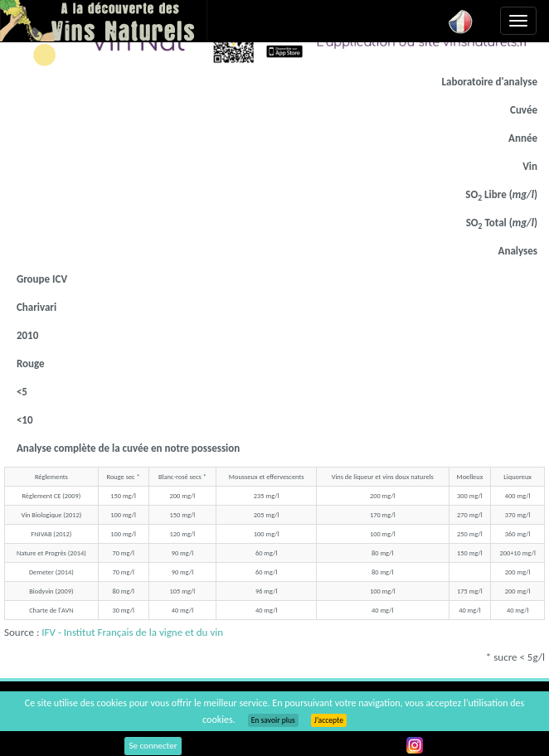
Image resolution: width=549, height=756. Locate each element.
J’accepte (329, 720)
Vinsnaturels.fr (104, 21)
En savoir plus (273, 720)
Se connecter (153, 746)
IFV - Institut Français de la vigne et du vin (132, 632)
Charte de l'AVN (51, 610)
